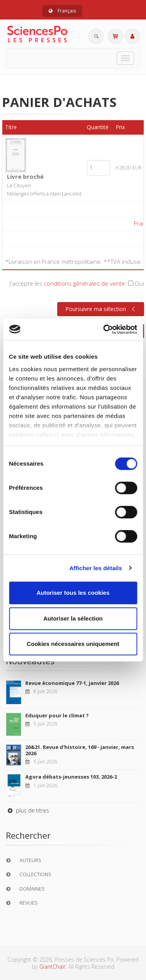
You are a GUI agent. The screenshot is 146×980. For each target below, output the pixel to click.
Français (62, 11)
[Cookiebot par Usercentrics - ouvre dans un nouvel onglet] (104, 329)
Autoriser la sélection (73, 618)
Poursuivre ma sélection (101, 309)
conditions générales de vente (84, 283)
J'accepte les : (77, 283)
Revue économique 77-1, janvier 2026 (72, 683)
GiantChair (52, 967)
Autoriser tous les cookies (73, 593)
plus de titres (27, 810)
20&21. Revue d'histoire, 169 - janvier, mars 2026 (80, 750)
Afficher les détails (96, 568)
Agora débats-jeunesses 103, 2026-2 (71, 777)
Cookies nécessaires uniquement (73, 644)
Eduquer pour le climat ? (57, 715)
